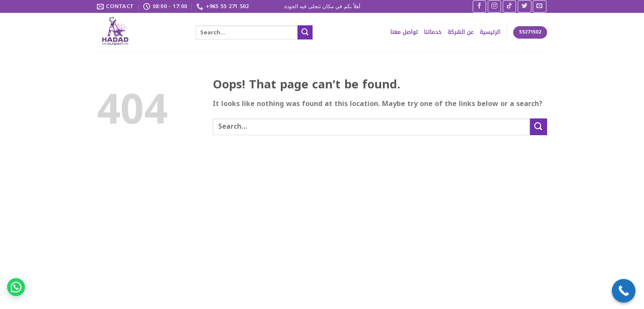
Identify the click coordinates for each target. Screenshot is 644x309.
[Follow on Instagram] (494, 6)
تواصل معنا (404, 32)
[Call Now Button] (624, 291)
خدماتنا (433, 32)
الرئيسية (490, 32)
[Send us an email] (539, 6)
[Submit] (305, 33)
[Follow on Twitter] (524, 6)
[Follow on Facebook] (479, 6)
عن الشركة (461, 32)
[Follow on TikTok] (509, 6)
